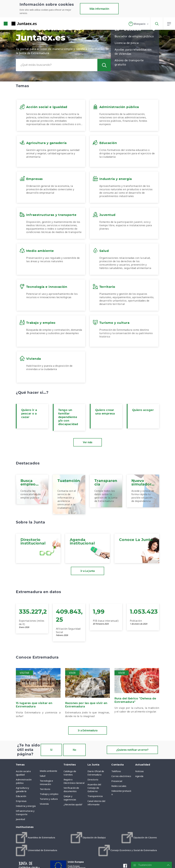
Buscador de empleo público (134, 36)
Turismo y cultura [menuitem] (49, 799)
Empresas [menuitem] (21, 801)
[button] (139, 24)
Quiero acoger (143, 410)
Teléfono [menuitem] (116, 771)
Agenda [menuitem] (139, 776)
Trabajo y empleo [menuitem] (49, 794)
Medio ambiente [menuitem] (48, 771)
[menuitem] (35, 838)
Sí (51, 750)
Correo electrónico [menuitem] (121, 776)
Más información (99, 9)
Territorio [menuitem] (45, 789)
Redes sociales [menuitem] (119, 786)
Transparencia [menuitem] (95, 796)
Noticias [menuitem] (139, 771)
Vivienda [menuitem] (44, 804)
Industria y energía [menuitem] (26, 806)
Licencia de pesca (127, 43)
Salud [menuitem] (42, 776)
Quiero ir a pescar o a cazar (29, 414)
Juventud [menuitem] (20, 819)
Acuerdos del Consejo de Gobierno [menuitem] (94, 788)
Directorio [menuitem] (93, 779)
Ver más (88, 442)
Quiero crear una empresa (105, 412)
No (74, 750)
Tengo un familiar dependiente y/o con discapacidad (68, 417)
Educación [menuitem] (21, 796)
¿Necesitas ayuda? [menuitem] (73, 804)
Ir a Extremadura (88, 730)
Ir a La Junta (87, 571)
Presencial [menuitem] (117, 781)
